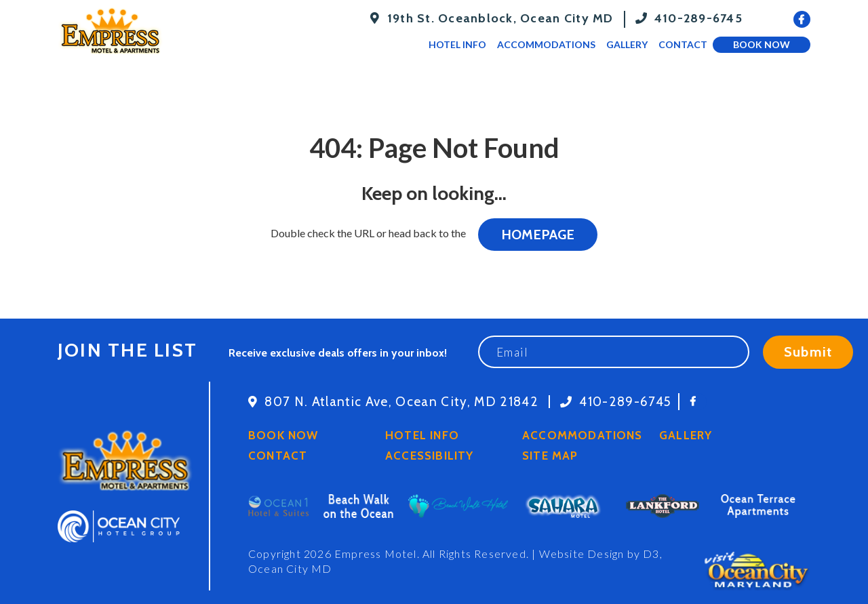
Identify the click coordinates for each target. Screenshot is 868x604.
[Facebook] (802, 19)
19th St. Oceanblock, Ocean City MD (500, 18)
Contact (683, 44)
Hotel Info (457, 44)
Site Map (550, 456)
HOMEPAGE (538, 235)
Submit (808, 352)
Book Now (762, 44)
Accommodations (546, 44)
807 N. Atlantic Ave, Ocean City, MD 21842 (401, 402)
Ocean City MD (290, 568)
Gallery (627, 44)
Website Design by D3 (599, 553)
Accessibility (429, 456)
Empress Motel (376, 553)
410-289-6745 (698, 18)
